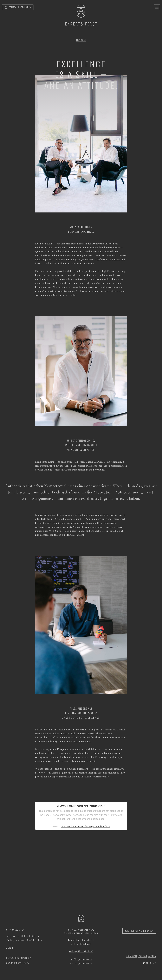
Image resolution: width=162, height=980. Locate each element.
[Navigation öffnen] (157, 7)
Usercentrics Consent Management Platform (85, 826)
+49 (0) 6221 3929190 (81, 952)
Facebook (143, 956)
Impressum (26, 958)
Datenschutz (13, 958)
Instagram (131, 956)
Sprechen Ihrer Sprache (90, 773)
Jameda (152, 956)
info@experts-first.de (81, 959)
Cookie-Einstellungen (18, 963)
